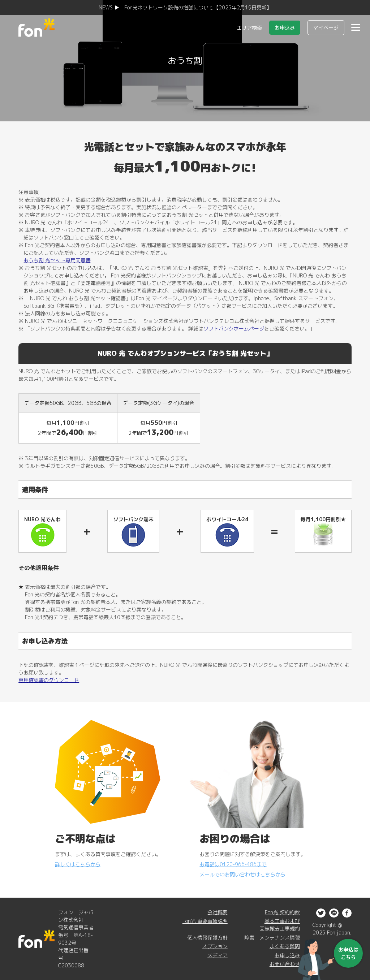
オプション (215, 946)
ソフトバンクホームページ (234, 329)
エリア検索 (249, 28)
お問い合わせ (285, 964)
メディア (218, 955)
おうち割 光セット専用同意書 (57, 260)
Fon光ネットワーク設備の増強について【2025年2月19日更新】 (198, 7)
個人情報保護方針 (207, 938)
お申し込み (287, 955)
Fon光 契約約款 (282, 912)
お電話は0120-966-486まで (233, 864)
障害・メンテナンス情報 (272, 938)
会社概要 (218, 912)
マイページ (326, 28)
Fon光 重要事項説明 (205, 921)
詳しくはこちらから (78, 864)
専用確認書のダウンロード (49, 680)
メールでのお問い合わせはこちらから (242, 874)
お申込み (285, 28)
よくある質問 (285, 946)
